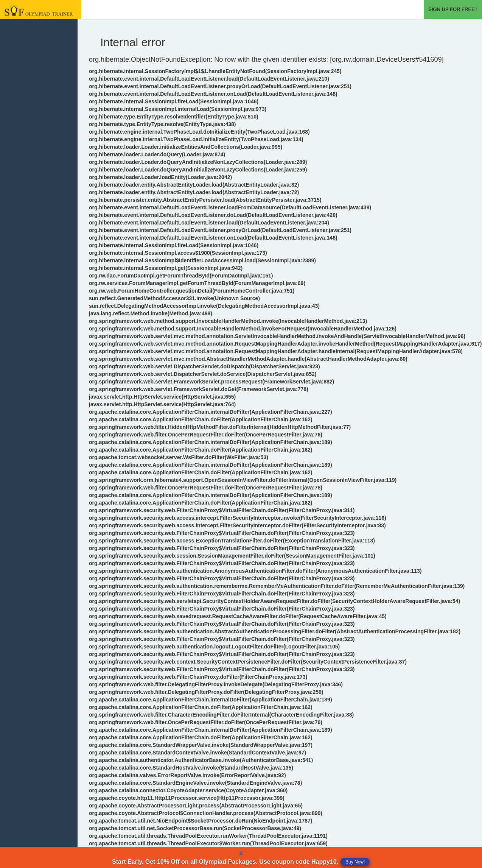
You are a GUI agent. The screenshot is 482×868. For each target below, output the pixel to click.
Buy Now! (355, 862)
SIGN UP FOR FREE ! (453, 9)
